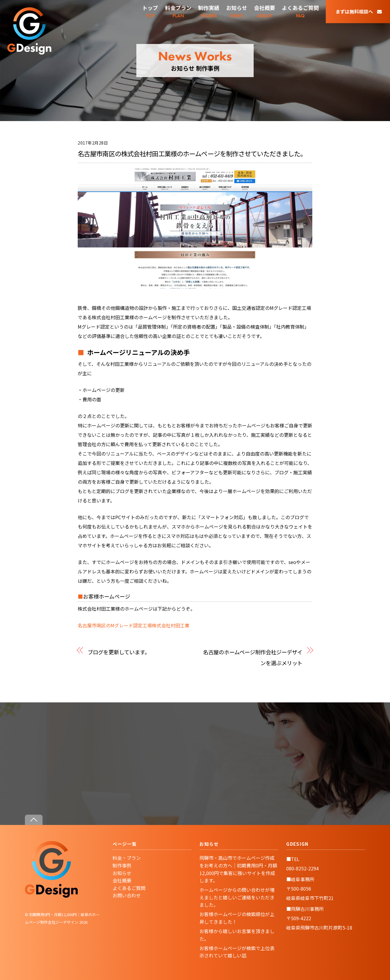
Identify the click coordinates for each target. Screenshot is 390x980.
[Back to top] (34, 820)
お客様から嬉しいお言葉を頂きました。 (237, 935)
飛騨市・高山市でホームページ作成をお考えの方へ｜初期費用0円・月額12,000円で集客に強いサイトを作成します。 (238, 869)
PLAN (178, 11)
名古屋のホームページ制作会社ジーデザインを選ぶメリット (253, 657)
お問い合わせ (127, 895)
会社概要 (122, 880)
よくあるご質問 (129, 888)
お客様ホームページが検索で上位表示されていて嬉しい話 (237, 952)
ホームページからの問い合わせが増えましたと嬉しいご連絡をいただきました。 (237, 897)
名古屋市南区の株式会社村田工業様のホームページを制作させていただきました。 (192, 153)
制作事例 (122, 865)
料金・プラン (127, 858)
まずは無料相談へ (359, 11)
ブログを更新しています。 (119, 652)
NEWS (237, 11)
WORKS (209, 11)
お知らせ (122, 873)
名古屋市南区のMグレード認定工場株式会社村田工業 (134, 625)
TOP (150, 11)
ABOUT (264, 11)
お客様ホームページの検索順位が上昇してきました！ (237, 918)
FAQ (300, 11)
